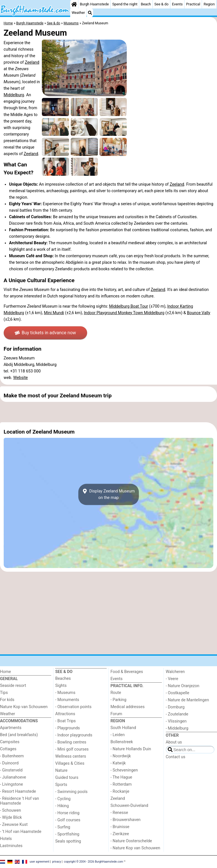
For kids (7, 700)
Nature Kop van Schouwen (24, 707)
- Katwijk (118, 763)
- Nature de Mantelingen (187, 700)
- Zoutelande (177, 714)
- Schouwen (10, 810)
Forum (116, 714)
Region (209, 4)
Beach (146, 4)
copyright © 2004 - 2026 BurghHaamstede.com (94, 862)
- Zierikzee (120, 834)
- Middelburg (177, 728)
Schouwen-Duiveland (129, 806)
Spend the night (125, 4)
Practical (193, 4)
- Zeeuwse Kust (14, 825)
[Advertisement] (108, 412)
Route (116, 693)
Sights (61, 686)
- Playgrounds (67, 728)
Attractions (65, 714)
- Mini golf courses (72, 749)
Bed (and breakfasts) (19, 735)
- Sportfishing (67, 834)
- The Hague (122, 777)
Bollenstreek (122, 742)
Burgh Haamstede (94, 4)
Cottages (8, 749)
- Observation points (73, 707)
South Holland (123, 728)
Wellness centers (71, 756)
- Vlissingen (176, 721)
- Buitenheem (12, 756)
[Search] (90, 13)
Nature (61, 771)
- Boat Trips (65, 721)
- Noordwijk (121, 756)
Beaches (63, 679)
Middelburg (14, 95)
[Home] (74, 4)
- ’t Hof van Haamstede (21, 832)
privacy (57, 862)
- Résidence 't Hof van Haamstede (20, 801)
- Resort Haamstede (18, 791)
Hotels (6, 839)
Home (6, 672)
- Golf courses (68, 820)
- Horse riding (67, 813)
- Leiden (118, 735)
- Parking (119, 700)
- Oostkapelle (178, 693)
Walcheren (175, 672)
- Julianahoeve (13, 777)
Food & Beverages (127, 672)
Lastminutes (11, 846)
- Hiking (62, 806)
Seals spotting (68, 841)
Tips (4, 693)
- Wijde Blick (11, 817)
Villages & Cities (70, 763)
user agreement (40, 862)
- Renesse (119, 813)
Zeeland (32, 62)
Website (21, 378)
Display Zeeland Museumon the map (109, 494)
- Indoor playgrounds (74, 735)
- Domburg (175, 707)
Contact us (176, 757)
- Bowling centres (71, 742)
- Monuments (67, 700)
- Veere (172, 679)
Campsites (10, 742)
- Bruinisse (120, 827)
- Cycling (63, 799)
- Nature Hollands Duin (131, 749)
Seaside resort (13, 686)
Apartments (11, 728)
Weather (78, 13)
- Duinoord (9, 763)
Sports (61, 785)
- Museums (65, 693)
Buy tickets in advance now (45, 333)
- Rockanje (120, 791)
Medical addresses (128, 707)
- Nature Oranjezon (183, 686)
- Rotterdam (121, 784)
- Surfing (63, 827)
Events (177, 4)
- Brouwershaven (126, 820)
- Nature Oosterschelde (131, 841)
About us (174, 742)
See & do (162, 4)
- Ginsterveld (11, 770)
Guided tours (67, 778)
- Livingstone (11, 784)
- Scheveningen (124, 770)
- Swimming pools (71, 792)
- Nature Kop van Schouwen (136, 848)
